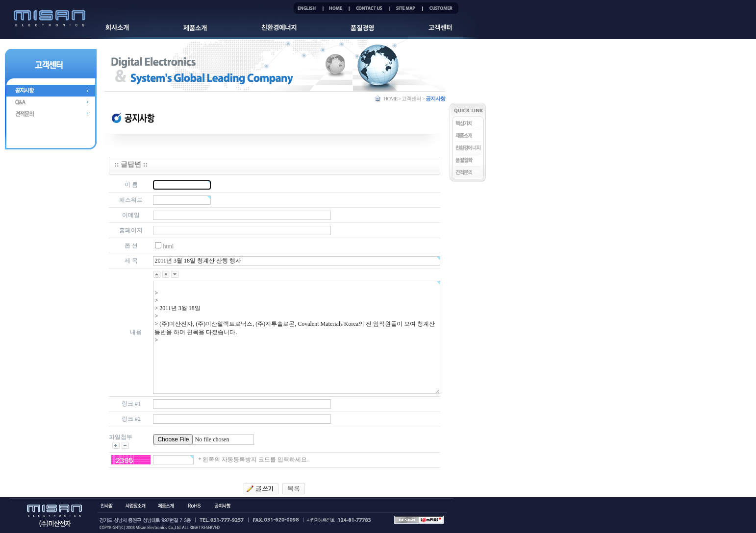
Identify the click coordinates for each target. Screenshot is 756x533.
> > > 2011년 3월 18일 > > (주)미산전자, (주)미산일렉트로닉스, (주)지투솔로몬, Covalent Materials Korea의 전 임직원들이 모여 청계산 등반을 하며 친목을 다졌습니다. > (296, 337)
